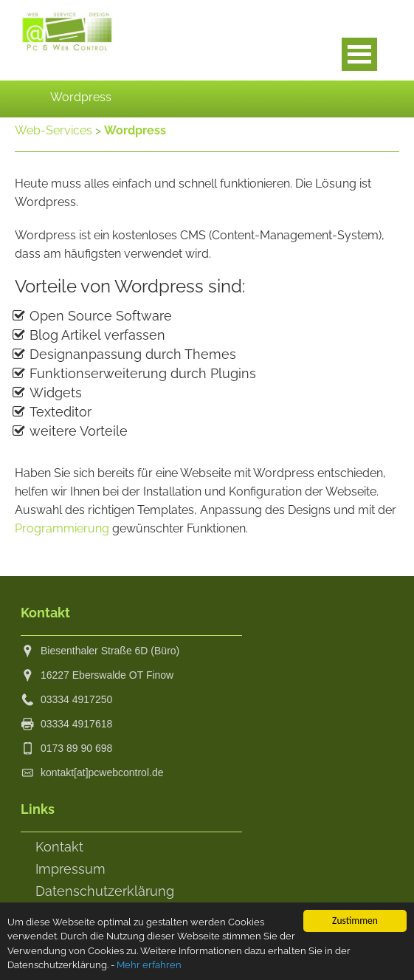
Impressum (70, 869)
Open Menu (359, 54)
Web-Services (54, 130)
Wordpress (135, 130)
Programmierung (62, 528)
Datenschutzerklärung (105, 891)
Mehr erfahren (179, 966)
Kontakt (59, 847)
